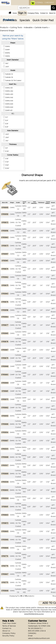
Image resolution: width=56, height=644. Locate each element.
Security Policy (8, 636)
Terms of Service (9, 626)
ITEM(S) (39, 3)
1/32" (48, 231)
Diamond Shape (7, 31)
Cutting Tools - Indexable (21, 28)
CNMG (12, 208)
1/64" (48, 208)
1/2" (29, 208)
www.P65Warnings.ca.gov (34, 614)
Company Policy (33, 13)
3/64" (48, 254)
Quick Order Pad (43, 20)
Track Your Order (9, 623)
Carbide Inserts (41, 28)
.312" (34, 310)
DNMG (12, 416)
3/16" (41, 208)
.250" (34, 277)
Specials (25, 20)
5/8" (29, 277)
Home (15, 13)
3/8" (29, 515)
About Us (52, 13)
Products (9, 20)
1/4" (41, 277)
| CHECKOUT (49, 3)
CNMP (12, 350)
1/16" (48, 333)
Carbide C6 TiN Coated (18, 223)
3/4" (29, 310)
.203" (34, 208)
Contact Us (44, 13)
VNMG (12, 515)
